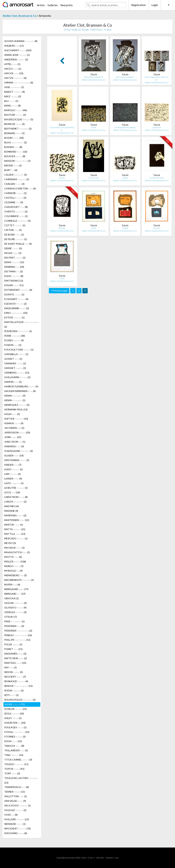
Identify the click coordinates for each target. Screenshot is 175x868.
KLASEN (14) (14, 455)
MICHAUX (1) (14, 548)
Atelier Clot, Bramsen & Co (20, 16)
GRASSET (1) (15, 368)
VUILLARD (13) (17, 819)
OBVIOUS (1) (12, 598)
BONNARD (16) (16, 152)
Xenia (94, 228)
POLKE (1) (13, 644)
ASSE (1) (14, 87)
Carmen (157, 228)
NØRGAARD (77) (16, 589)
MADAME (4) (11, 511)
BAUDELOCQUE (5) (19, 119)
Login (155, 5)
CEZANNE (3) (14, 202)
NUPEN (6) (12, 584)
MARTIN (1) (14, 525)
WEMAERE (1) (15, 824)
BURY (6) (11, 170)
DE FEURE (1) (16, 239)
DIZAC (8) (14, 276)
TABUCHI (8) (14, 746)
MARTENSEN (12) (17, 520)
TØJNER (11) (15, 792)
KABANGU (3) (14, 446)
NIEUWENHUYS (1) (19, 580)
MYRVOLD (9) (13, 571)
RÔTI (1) (11, 695)
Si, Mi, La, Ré (94, 178)
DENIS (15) (14, 262)
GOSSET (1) (13, 359)
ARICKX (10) (14, 73)
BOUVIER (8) (15, 156)
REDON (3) (14, 672)
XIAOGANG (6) (16, 833)
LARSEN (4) (13, 479)
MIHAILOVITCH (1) (17, 552)
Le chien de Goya (157, 178)
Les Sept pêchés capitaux (125, 127)
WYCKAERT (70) (17, 828)
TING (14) (14, 755)
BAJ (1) (11, 101)
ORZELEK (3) (15, 612)
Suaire (125, 178)
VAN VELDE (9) (15, 801)
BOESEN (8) (13, 147)
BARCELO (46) (16, 110)
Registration (139, 5)
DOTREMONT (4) (18, 290)
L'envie (62, 178)
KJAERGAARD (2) (19, 451)
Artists (41, 5)
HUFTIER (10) (16, 419)
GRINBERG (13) (17, 373)
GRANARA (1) (15, 363)
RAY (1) (11, 667)
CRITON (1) (13, 230)
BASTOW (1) (15, 115)
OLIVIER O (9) (15, 608)
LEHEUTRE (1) (16, 488)
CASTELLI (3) (15, 198)
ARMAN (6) (19, 83)
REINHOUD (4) (16, 681)
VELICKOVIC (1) (18, 805)
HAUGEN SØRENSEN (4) (20, 391)
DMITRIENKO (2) (14, 281)
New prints (66, 5)
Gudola (125, 228)
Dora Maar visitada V (125, 77)
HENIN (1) (15, 400)
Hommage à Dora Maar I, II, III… (157, 78)
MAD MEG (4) (12, 506)
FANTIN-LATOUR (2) (22, 324)
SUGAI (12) (13, 741)
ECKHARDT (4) (16, 299)
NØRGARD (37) (15, 594)
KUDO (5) (14, 469)
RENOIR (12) (18, 686)
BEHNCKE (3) (14, 124)
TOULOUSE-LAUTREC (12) (21, 780)
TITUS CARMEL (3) (18, 760)
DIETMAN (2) (14, 271)
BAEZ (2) (13, 96)
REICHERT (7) (15, 677)
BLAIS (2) (16, 142)
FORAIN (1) (13, 345)
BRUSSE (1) (13, 165)
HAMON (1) (13, 382)
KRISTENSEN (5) (17, 460)
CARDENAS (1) (17, 179)
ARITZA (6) (15, 78)
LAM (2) (12, 474)
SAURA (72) (15, 704)
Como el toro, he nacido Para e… (62, 129)
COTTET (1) (15, 225)
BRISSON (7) (17, 161)
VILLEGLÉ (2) (15, 810)
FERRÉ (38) (15, 336)
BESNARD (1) (14, 133)
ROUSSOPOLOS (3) (20, 700)
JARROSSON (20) (17, 432)
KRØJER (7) (13, 465)
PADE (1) (14, 621)
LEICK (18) (12, 492)
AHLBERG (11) (14, 46)
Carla (62, 278)
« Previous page (59, 290)
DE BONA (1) (14, 235)
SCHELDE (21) (16, 709)
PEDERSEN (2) (14, 626)
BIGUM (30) (14, 138)
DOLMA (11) (14, 285)
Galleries (53, 5)
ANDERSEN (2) (16, 59)
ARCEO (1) (13, 69)
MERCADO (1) (16, 538)
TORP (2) (12, 773)
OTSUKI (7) (11, 617)
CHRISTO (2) (16, 211)
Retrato (62, 228)
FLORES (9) (14, 340)
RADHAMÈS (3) (15, 654)
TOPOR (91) (14, 769)
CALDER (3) (16, 175)
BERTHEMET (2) (18, 129)
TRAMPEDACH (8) (17, 787)
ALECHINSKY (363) (18, 50)
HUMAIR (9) (14, 423)
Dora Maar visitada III (94, 77)
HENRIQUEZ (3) (17, 405)
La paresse (157, 127)
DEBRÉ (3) (13, 248)
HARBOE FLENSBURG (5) (21, 386)
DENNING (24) (14, 267)
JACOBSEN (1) (14, 428)
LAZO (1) (14, 483)
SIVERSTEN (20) (15, 723)
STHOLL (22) (17, 732)
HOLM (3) (12, 414)
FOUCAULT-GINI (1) (19, 350)
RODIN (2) (14, 690)
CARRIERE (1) (15, 193)
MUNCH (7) (14, 566)
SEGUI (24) (14, 713)
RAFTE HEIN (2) (16, 658)
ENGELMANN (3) (17, 308)
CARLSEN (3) (14, 184)
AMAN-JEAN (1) (17, 55)
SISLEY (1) (13, 718)
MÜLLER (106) (15, 561)
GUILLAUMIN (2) (17, 377)
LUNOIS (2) (15, 502)
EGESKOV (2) (15, 304)
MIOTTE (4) (13, 557)
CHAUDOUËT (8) (16, 207)
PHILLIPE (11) (17, 640)
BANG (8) (12, 106)
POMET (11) (13, 649)
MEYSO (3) (10, 543)
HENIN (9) (15, 396)
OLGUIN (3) (15, 603)
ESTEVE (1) (14, 317)
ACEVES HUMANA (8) (21, 41)
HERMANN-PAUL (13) (16, 409)
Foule (94, 127)
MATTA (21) (15, 529)
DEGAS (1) (13, 253)
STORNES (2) (15, 737)
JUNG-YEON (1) (15, 442)
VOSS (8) (11, 815)
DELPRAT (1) (15, 258)
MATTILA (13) (15, 534)
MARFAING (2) (15, 515)
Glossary (110, 858)
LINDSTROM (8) (16, 497)
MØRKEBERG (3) (15, 575)
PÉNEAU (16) (18, 635)
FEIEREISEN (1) (18, 331)
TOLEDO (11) (16, 764)
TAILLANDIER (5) (16, 750)
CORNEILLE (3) (17, 221)
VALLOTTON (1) (16, 796)
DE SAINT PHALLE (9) (18, 244)
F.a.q (117, 858)
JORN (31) (13, 437)
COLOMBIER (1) (16, 216)
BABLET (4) (15, 92)
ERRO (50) (16, 313)
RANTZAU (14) (15, 663)
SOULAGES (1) (15, 727)
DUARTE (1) (14, 294)
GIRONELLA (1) (16, 354)
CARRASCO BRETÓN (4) (20, 188)
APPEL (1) (12, 64)
